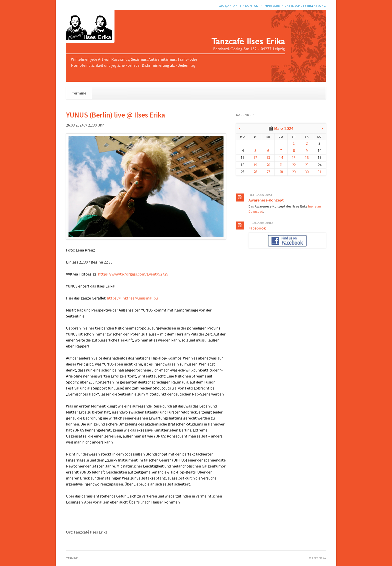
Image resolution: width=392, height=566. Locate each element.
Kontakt (253, 6)
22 (294, 165)
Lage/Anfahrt (230, 6)
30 (307, 172)
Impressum (272, 6)
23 (307, 165)
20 (268, 165)
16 (307, 158)
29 (294, 172)
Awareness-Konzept (266, 200)
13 (268, 158)
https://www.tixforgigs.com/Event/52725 (133, 274)
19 (255, 165)
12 (255, 158)
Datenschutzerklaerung (305, 6)
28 (281, 172)
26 (255, 172)
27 (268, 172)
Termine (79, 93)
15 (294, 158)
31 (319, 172)
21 (281, 165)
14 (281, 158)
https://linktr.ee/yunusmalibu (132, 298)
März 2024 (284, 128)
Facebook (257, 228)
